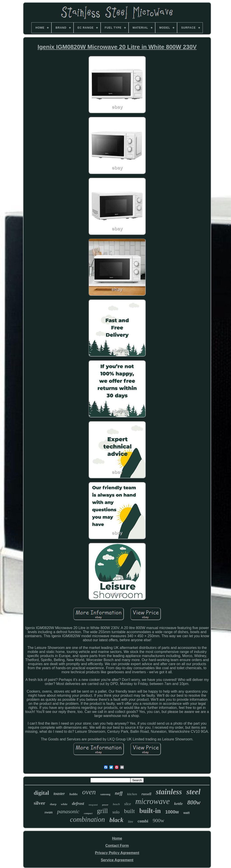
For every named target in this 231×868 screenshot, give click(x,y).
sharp (53, 804)
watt (187, 813)
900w (158, 821)
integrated (93, 805)
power (105, 805)
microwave (152, 801)
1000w (172, 812)
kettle (178, 804)
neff (119, 793)
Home (117, 838)
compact (88, 813)
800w (194, 802)
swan (49, 812)
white (64, 804)
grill (102, 811)
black (116, 820)
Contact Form (117, 846)
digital (41, 793)
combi (143, 821)
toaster (59, 794)
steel (193, 792)
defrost (78, 803)
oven (89, 792)
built (129, 811)
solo (116, 812)
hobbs (73, 794)
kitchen (132, 794)
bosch (116, 804)
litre (131, 822)
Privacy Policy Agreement (117, 853)
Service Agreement (117, 860)
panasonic (68, 811)
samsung (105, 794)
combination (87, 819)
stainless (169, 792)
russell (146, 794)
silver (39, 803)
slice (128, 804)
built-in (150, 811)
